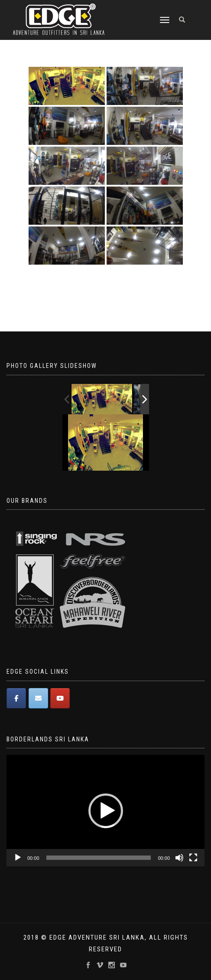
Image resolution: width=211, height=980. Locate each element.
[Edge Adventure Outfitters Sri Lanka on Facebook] (16, 698)
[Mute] (179, 858)
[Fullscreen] (193, 858)
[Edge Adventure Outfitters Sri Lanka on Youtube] (60, 698)
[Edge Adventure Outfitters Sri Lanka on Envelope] (38, 698)
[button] (106, 811)
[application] (105, 811)
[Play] (18, 858)
